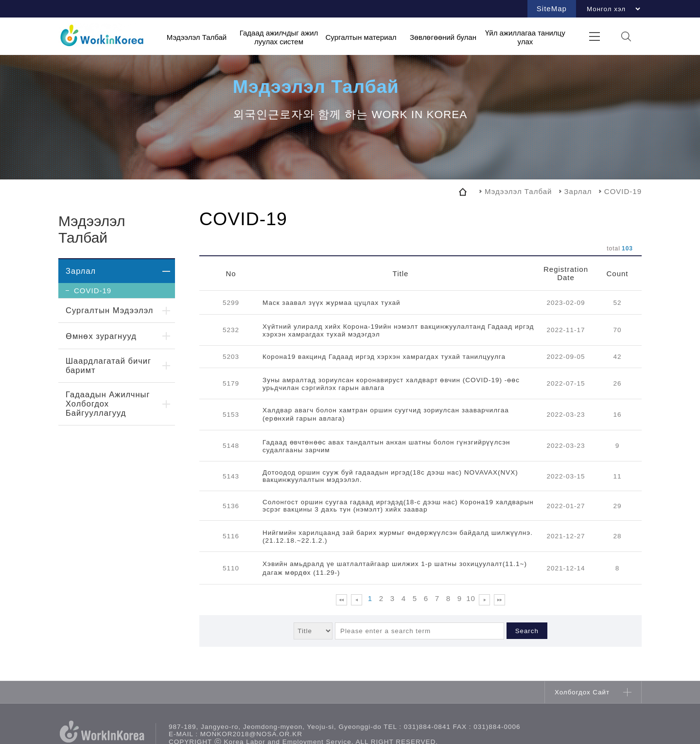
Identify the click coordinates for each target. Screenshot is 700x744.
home (463, 192)
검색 (626, 36)
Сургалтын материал (361, 37)
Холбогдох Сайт (582, 692)
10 (471, 598)
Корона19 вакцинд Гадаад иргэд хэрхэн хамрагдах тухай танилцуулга (384, 357)
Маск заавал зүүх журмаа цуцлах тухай (332, 303)
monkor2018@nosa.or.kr (251, 734)
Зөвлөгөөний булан (443, 37)
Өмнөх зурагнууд (101, 336)
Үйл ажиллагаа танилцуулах (525, 37)
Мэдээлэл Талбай (197, 37)
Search (527, 631)
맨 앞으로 (341, 600)
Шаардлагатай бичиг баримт (108, 365)
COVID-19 (93, 291)
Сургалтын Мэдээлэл (109, 310)
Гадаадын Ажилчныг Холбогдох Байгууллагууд (108, 404)
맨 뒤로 (499, 600)
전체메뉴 (594, 36)
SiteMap (552, 9)
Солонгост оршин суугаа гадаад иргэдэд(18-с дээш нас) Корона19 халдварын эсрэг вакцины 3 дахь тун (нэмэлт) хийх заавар (398, 506)
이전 (357, 600)
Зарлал (81, 271)
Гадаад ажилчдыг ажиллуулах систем (279, 37)
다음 (484, 600)
